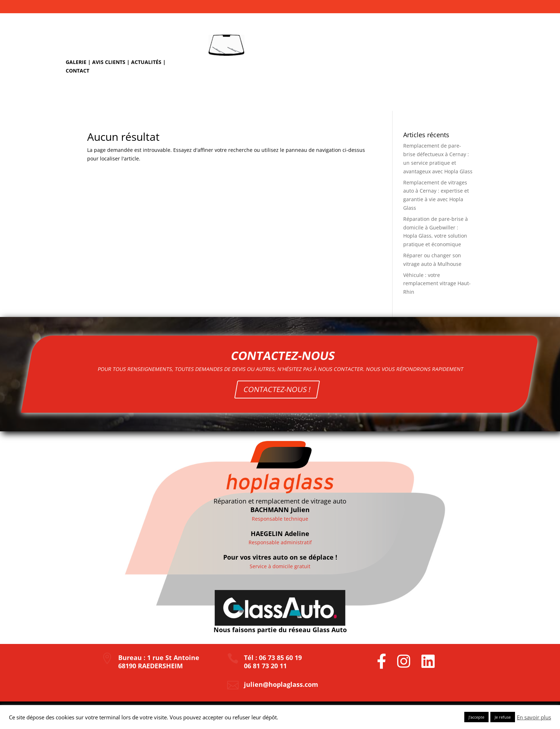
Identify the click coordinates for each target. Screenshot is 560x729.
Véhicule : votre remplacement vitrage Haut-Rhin (437, 284)
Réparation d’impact (297, 98)
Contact (77, 71)
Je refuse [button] (503, 717)
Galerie (76, 62)
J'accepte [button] (476, 717)
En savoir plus (534, 717)
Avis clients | (112, 62)
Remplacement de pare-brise (372, 98)
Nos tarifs (434, 98)
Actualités (146, 62)
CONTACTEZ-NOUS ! (279, 382)
